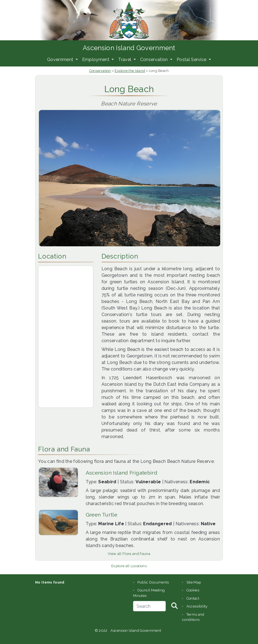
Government (61, 60)
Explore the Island (130, 71)
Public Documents (153, 582)
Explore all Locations (129, 566)
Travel (125, 60)
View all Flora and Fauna (129, 554)
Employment (96, 60)
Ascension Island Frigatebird (122, 473)
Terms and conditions (193, 617)
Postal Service (192, 60)
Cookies (193, 590)
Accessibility (197, 606)
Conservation (155, 60)
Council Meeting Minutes (149, 593)
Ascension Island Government (129, 48)
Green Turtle (102, 515)
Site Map (194, 582)
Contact (193, 598)
